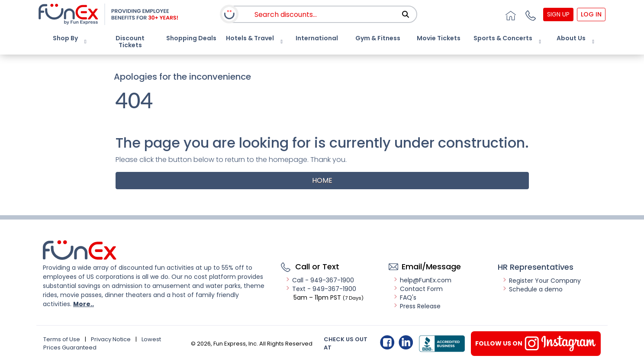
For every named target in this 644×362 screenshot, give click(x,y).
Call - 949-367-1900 (320, 280)
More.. (84, 304)
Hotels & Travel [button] (250, 38)
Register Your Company (541, 281)
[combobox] (331, 15)
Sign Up (558, 14)
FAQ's (405, 297)
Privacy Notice (111, 339)
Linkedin (406, 342)
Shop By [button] (65, 38)
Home (322, 180)
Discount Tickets (130, 42)
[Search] (406, 14)
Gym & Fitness (378, 38)
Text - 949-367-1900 (321, 289)
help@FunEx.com (422, 280)
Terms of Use (62, 339)
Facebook (387, 342)
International (317, 38)
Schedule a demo (532, 289)
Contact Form (418, 289)
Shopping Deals (191, 38)
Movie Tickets (439, 38)
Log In (591, 14)
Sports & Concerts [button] (503, 38)
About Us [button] (571, 38)
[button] (530, 14)
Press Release (417, 306)
